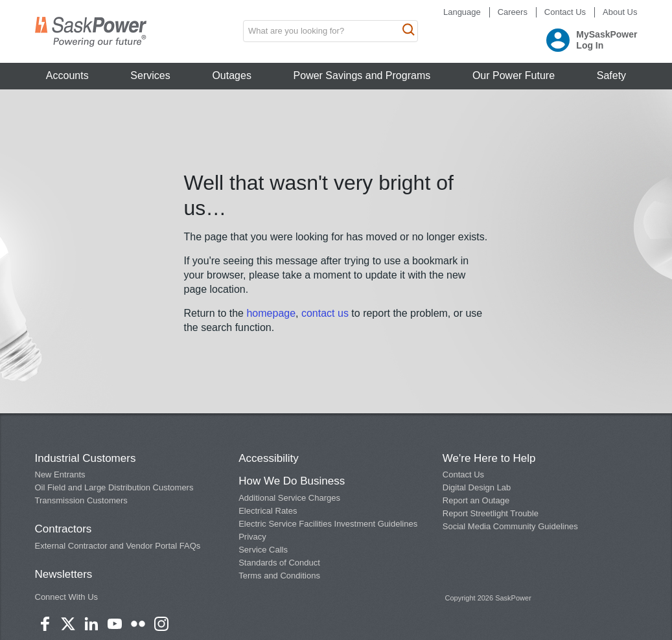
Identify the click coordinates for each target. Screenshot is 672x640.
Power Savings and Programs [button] (362, 75)
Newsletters (64, 574)
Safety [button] (611, 75)
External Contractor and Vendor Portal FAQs (118, 546)
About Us (620, 12)
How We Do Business (292, 481)
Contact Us (565, 12)
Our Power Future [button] (514, 75)
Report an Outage (476, 500)
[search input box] (330, 31)
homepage (271, 313)
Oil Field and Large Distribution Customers (114, 487)
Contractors (64, 529)
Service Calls (263, 550)
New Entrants (60, 474)
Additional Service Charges (289, 498)
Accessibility (269, 458)
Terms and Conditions (279, 576)
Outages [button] (231, 75)
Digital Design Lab (477, 487)
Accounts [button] (67, 75)
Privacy (252, 537)
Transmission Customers (81, 500)
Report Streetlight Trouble (491, 513)
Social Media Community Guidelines (510, 526)
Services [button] (150, 75)
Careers (513, 12)
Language (462, 12)
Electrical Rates (268, 511)
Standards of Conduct (279, 563)
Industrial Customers (86, 458)
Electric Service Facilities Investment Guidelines (328, 524)
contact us (326, 313)
